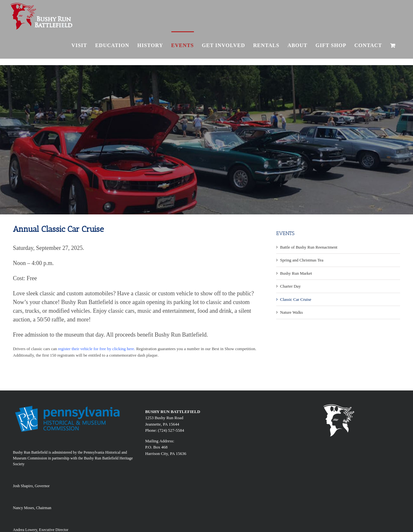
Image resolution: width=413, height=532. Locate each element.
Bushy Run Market (296, 273)
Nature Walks (292, 312)
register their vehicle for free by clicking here (96, 349)
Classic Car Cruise (296, 299)
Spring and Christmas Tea (302, 260)
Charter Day (290, 286)
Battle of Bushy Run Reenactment (309, 247)
